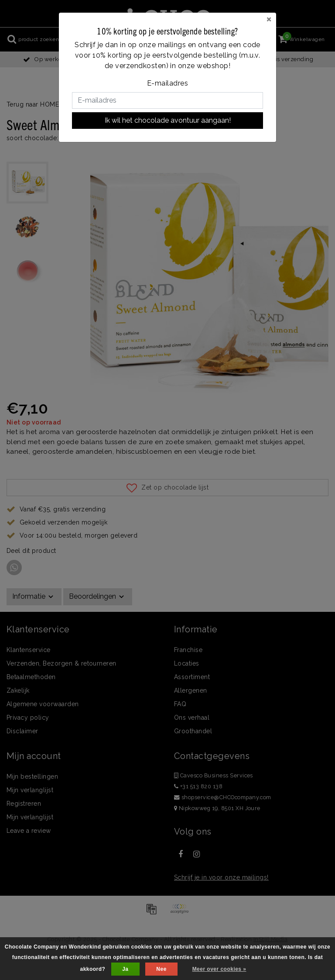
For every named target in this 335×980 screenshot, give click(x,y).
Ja (125, 969)
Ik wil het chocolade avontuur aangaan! (168, 120)
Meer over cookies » (219, 969)
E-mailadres (167, 83)
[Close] (269, 19)
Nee (161, 969)
